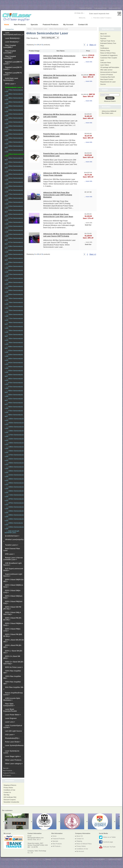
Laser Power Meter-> (13, 715)
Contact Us (7, 792)
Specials (34, 25)
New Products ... (8, 771)
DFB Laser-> (10, 554)
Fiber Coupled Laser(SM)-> (10, 52)
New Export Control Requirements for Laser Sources (108, 82)
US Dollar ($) (79, 13)
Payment (103, 38)
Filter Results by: (32, 38)
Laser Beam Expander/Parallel (10, 710)
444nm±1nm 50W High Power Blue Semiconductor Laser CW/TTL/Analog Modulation (58, 195)
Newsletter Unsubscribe (11, 802)
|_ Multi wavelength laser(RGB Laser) (12, 532)
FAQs (102, 46)
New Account (116, 18)
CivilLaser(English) (86, 8)
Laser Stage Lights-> (13, 756)
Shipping (79, 841)
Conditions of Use (9, 790)
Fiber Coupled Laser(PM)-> (10, 57)
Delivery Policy (105, 51)
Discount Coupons (10, 800)
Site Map (6, 795)
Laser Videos (105, 65)
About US (103, 34)
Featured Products (51, 25)
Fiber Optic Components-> (9, 705)
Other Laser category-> (14, 764)
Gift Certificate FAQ (10, 797)
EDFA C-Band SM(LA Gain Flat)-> (12, 613)
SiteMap (48, 859)
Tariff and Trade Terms (108, 41)
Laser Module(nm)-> (13, 38)
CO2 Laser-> (10, 735)
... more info (88, 62)
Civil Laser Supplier (20, 859)
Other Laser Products (13, 760)
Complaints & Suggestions (109, 55)
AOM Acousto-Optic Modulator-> (12, 699)
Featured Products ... (10, 773)
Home (7, 25)
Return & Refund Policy (108, 53)
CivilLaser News (106, 63)
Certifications (105, 48)
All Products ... (8, 775)
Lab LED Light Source (13, 731)
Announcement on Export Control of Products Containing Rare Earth (109, 75)
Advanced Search (110, 101)
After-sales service (106, 70)
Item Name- (61, 51)
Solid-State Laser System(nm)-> (11, 79)
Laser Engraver (11, 718)
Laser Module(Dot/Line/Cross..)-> (14, 34)
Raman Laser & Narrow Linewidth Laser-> (13, 559)
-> (14, 87)
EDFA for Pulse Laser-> (14, 667)
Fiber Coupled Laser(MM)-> (10, 46)
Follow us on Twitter (107, 837)
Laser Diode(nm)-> (12, 42)
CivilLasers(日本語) (100, 8)
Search (105, 90)
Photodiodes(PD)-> (12, 738)
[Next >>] (93, 45)
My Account (68, 25)
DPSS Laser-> (10, 84)
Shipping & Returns (10, 785)
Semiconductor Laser (40, 29)
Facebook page (106, 842)
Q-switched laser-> (12, 536)
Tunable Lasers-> (12, 545)
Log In (88, 18)
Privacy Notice (8, 788)
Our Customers (105, 36)
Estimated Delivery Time (108, 43)
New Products (20, 25)
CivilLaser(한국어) (115, 8)
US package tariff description (110, 67)
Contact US (83, 25)
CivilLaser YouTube (107, 847)
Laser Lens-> (10, 722)
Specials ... (7, 768)
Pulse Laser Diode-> (13, 742)
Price (88, 51)
